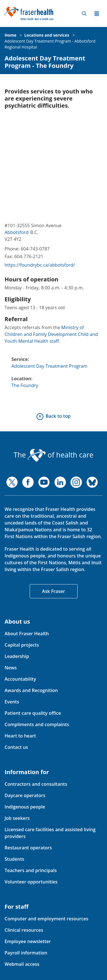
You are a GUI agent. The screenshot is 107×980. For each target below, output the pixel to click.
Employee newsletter (28, 941)
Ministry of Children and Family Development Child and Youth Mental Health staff (51, 334)
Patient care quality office (33, 713)
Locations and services (47, 35)
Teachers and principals (31, 870)
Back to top (58, 416)
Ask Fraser (53, 591)
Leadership (17, 656)
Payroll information (26, 953)
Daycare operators (25, 795)
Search (84, 14)
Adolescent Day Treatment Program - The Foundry (45, 62)
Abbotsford (17, 232)
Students (14, 859)
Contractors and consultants (36, 784)
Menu (97, 14)
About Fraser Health (27, 634)
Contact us (16, 747)
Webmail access (22, 964)
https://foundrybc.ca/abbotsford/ (40, 265)
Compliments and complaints (37, 724)
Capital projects (22, 645)
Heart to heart (20, 736)
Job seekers (17, 818)
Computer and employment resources (47, 919)
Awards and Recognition (31, 690)
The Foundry (25, 385)
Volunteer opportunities (31, 882)
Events (12, 702)
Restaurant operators (28, 848)
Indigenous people (25, 807)
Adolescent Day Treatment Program (49, 366)
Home (10, 35)
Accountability (20, 679)
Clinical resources (24, 930)
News (11, 668)
